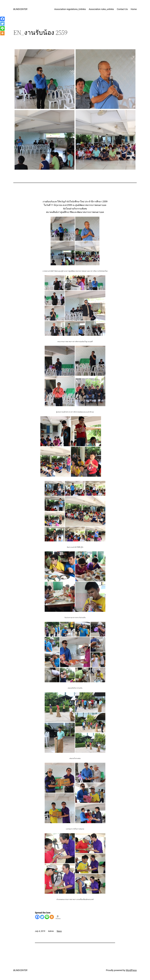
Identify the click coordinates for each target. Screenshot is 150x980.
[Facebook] (37, 917)
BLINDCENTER (20, 9)
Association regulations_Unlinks (70, 9)
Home (134, 9)
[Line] (47, 917)
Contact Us (122, 9)
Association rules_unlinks (101, 9)
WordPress (131, 970)
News (59, 931)
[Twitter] (42, 917)
